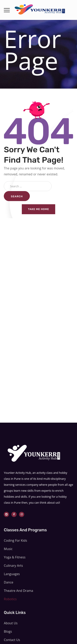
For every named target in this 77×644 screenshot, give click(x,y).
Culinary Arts (13, 566)
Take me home (38, 209)
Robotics (10, 599)
